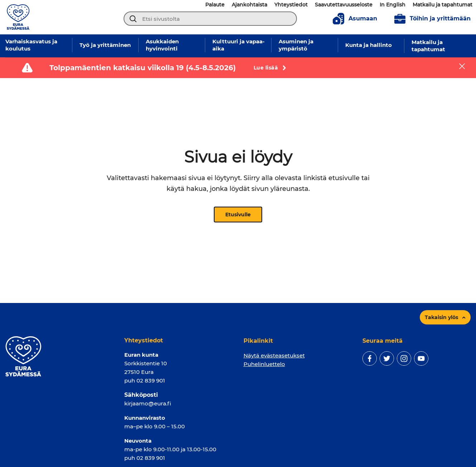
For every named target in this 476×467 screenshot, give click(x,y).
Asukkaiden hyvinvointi (162, 45)
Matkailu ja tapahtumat (443, 5)
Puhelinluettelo (264, 364)
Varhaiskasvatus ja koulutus (31, 45)
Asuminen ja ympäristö (296, 45)
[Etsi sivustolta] (210, 19)
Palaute (215, 5)
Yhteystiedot (291, 5)
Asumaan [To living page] (355, 19)
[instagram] (404, 358)
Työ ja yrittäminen (105, 45)
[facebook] (370, 358)
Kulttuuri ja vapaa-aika (239, 45)
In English (393, 5)
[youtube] (421, 358)
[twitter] (387, 358)
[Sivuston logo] (18, 17)
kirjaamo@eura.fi (148, 403)
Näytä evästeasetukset (274, 355)
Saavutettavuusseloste (344, 5)
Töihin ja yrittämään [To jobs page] (432, 19)
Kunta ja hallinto (369, 45)
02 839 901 (151, 381)
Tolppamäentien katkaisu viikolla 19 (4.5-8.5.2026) (143, 68)
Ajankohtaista (249, 5)
